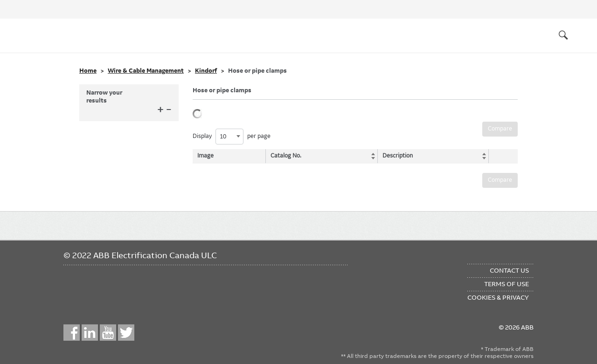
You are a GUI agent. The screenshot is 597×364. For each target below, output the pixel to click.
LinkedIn (90, 333)
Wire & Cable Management (146, 71)
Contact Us (509, 270)
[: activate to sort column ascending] (501, 156)
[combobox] (229, 137)
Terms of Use (507, 284)
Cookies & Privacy (498, 297)
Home (88, 71)
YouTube (108, 333)
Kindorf (206, 71)
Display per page (232, 137)
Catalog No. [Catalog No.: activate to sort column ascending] (287, 156)
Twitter (126, 333)
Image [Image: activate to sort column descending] (205, 156)
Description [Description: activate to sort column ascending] (396, 156)
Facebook (72, 333)
